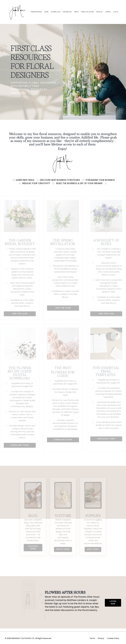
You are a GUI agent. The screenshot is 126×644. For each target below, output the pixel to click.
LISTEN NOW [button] (113, 603)
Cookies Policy (113, 638)
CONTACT (108, 12)
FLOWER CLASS (56, 12)
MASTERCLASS (67, 12)
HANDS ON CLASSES (87, 12)
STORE (46, 12)
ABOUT (76, 12)
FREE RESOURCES (36, 12)
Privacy (101, 638)
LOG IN (116, 12)
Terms (92, 638)
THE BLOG (99, 12)
